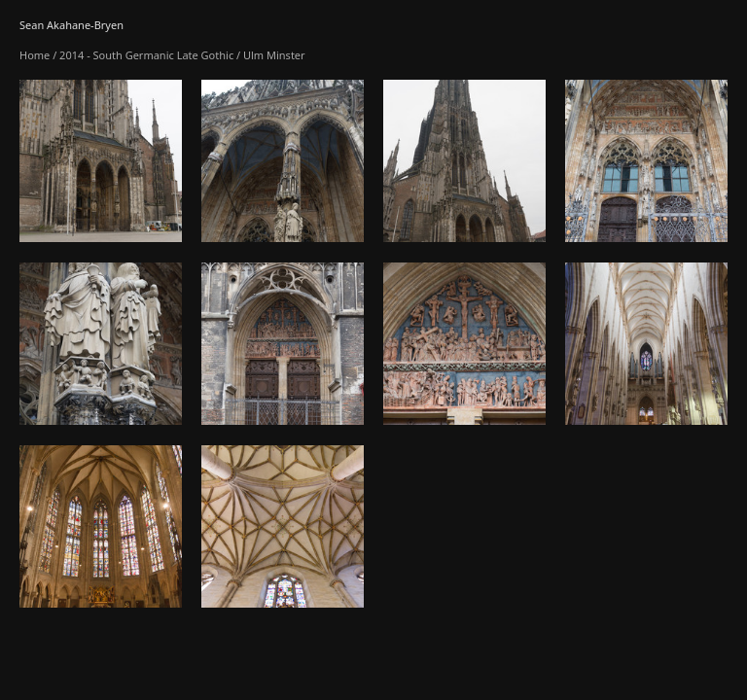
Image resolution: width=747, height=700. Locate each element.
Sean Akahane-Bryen (71, 25)
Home (35, 55)
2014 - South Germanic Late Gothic (146, 55)
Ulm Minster (274, 55)
